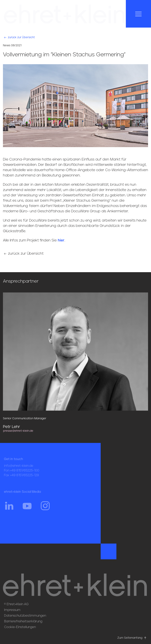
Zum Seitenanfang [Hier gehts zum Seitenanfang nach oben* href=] (132, 638)
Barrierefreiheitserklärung (23, 621)
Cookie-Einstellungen (20, 627)
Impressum (12, 610)
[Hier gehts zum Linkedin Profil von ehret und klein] (9, 508)
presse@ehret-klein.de (18, 431)
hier (61, 240)
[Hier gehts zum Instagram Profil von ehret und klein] (45, 508)
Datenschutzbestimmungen (25, 616)
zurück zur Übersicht (19, 37)
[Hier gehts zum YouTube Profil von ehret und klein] (27, 508)
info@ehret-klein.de (19, 469)
